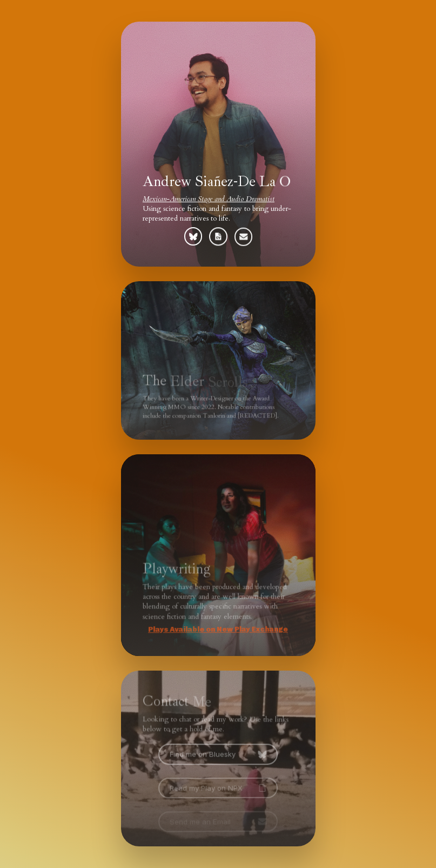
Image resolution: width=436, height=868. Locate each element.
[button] (193, 236)
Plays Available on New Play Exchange (217, 629)
